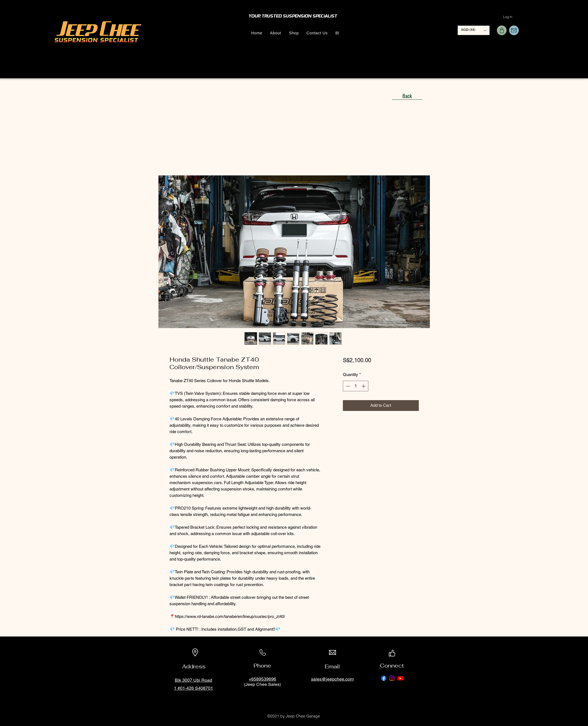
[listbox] (474, 30)
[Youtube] (400, 678)
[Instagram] (392, 678)
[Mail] (514, 30)
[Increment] (364, 386)
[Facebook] (384, 678)
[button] (474, 30)
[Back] (407, 96)
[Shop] (502, 30)
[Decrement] (347, 386)
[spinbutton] (356, 386)
